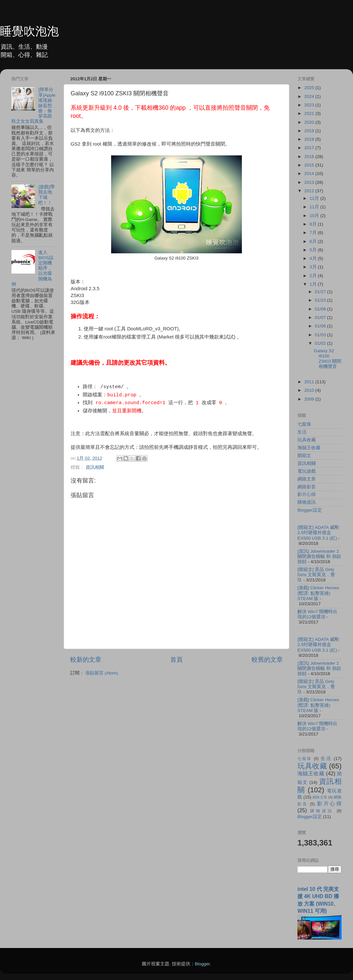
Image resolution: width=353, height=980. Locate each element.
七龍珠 (304, 424)
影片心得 (307, 494)
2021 (310, 113)
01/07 (321, 317)
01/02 (321, 343)
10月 (315, 216)
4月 (314, 258)
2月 (314, 276)
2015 (310, 165)
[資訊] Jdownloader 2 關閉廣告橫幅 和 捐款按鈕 (319, 556)
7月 (314, 233)
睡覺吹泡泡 (29, 31)
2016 (310, 157)
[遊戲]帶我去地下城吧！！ (46, 195)
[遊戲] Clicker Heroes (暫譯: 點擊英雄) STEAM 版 (318, 593)
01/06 (321, 326)
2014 (310, 174)
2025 (310, 88)
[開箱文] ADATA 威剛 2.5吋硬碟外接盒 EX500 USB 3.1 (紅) (318, 533)
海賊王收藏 (309, 448)
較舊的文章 (267, 660)
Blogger (202, 964)
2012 (310, 191)
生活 (302, 432)
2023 (310, 105)
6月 (314, 241)
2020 (310, 122)
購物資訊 (307, 502)
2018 (310, 139)
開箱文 (304, 456)
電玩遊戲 (307, 471)
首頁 (176, 660)
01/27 (321, 292)
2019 (310, 131)
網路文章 (307, 479)
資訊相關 (95, 467)
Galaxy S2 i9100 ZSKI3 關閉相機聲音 (328, 359)
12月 (315, 198)
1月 (314, 284)
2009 (310, 399)
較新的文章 (86, 660)
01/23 (321, 300)
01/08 (321, 309)
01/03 (321, 335)
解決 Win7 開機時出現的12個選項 (317, 614)
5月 (314, 250)
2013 (310, 182)
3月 (314, 267)
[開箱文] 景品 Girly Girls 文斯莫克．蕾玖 (316, 575)
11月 (315, 207)
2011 (310, 382)
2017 (310, 148)
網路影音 (307, 487)
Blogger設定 (310, 510)
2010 (310, 390)
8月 (314, 224)
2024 (310, 96)
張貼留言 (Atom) (102, 673)
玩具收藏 (307, 440)
